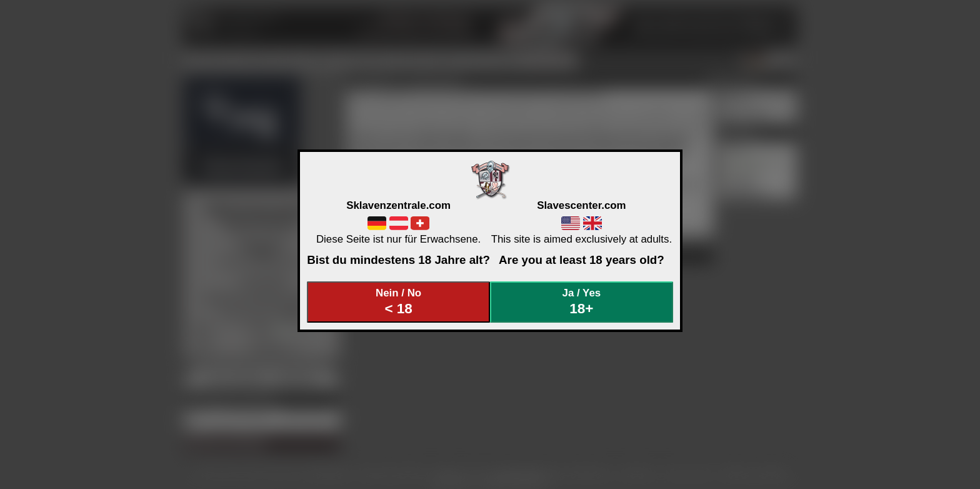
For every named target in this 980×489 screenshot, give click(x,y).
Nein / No (399, 302)
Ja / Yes (582, 302)
